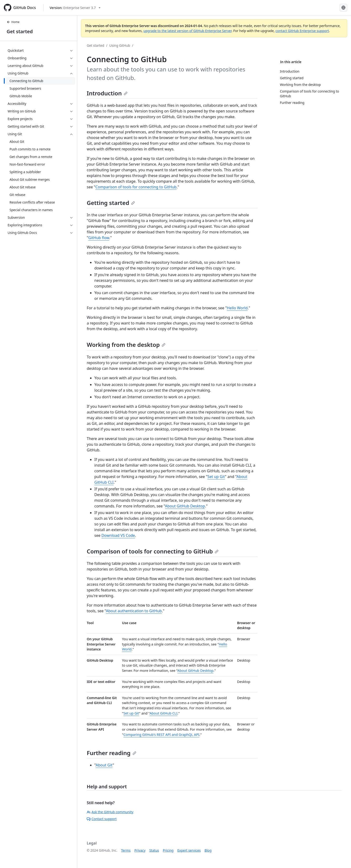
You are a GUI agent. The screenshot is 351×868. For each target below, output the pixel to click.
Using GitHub (120, 45)
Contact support (102, 819)
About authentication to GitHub (134, 611)
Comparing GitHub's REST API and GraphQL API (161, 735)
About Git (104, 765)
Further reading (112, 753)
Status (154, 850)
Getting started (111, 203)
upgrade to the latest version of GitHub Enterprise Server (187, 31)
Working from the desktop (126, 345)
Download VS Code (118, 535)
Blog (208, 850)
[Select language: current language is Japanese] (343, 8)
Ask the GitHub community (110, 812)
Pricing (168, 850)
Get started (20, 31)
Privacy (140, 850)
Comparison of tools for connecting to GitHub (136, 187)
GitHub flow (99, 238)
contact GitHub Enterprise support (302, 31)
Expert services (189, 850)
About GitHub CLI (164, 713)
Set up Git (216, 477)
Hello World (237, 308)
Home (13, 22)
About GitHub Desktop (185, 506)
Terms (126, 850)
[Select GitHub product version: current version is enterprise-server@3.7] (75, 8)
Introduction (107, 93)
